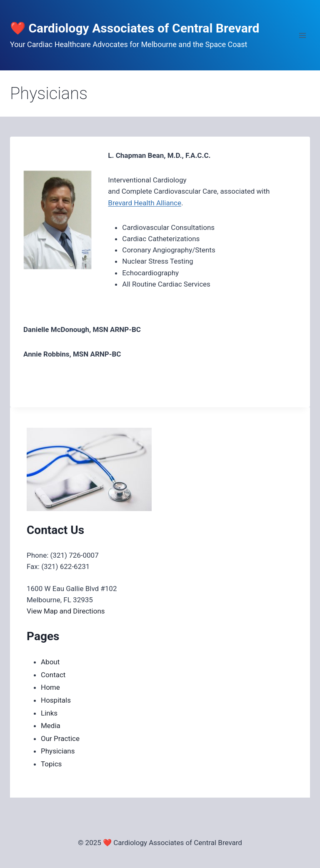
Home (50, 687)
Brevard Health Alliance (145, 203)
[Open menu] (302, 35)
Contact (53, 675)
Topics (51, 764)
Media (51, 726)
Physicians (58, 751)
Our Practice (60, 738)
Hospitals (56, 700)
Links (49, 713)
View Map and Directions (66, 611)
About (50, 662)
